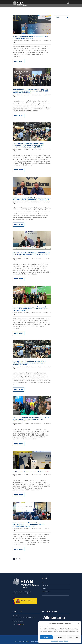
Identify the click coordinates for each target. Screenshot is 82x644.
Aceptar (46, 637)
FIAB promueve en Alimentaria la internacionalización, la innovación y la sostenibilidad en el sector (29, 523)
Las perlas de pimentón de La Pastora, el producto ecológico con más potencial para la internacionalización (31, 308)
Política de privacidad (63, 641)
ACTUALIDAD (45, 593)
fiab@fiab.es (20, 623)
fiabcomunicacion (18, 41)
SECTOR (44, 587)
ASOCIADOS (45, 585)
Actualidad (26, 41)
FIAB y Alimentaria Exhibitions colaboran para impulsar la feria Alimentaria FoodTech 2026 (32, 198)
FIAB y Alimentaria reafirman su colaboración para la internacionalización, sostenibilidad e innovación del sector (31, 254)
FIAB (43, 582)
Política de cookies (55, 641)
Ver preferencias (73, 637)
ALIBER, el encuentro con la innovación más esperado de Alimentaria (31, 37)
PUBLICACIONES (46, 590)
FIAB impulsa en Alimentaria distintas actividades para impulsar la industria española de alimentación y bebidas (28, 145)
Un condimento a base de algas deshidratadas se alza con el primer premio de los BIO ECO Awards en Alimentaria (32, 91)
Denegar (60, 637)
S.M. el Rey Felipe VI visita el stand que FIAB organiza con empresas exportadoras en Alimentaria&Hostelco (31, 418)
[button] (79, 624)
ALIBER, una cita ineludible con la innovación (31, 471)
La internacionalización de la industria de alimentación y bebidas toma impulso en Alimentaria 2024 (30, 362)
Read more (19, 61)
